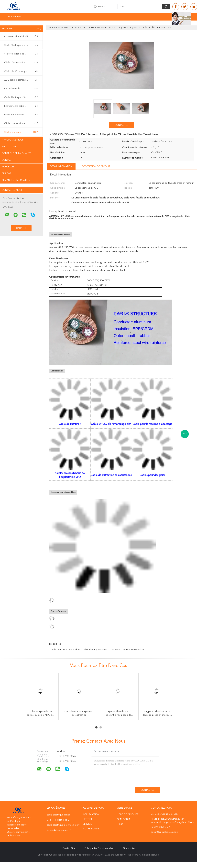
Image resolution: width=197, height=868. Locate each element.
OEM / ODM (123, 819)
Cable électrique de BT (21, 45)
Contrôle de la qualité (16, 153)
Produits (21, 29)
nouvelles (8, 167)
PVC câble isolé (21, 89)
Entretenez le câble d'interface (21, 106)
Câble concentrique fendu (21, 123)
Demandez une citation (16, 180)
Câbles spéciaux (21, 132)
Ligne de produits (128, 814)
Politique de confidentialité (99, 848)
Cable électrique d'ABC (21, 97)
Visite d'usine (9, 147)
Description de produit (96, 166)
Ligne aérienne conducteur (21, 115)
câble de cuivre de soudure (65, 650)
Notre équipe (91, 829)
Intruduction (91, 814)
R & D (120, 824)
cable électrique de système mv (21, 54)
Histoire (88, 819)
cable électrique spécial (95, 650)
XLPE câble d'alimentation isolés (21, 80)
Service (87, 824)
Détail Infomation (61, 166)
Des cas (6, 174)
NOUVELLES (15, 17)
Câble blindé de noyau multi (21, 71)
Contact (7, 160)
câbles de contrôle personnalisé (127, 650)
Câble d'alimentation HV (21, 63)
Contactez (121, 125)
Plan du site (69, 848)
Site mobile (129, 848)
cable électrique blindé (21, 36)
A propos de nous (13, 140)
